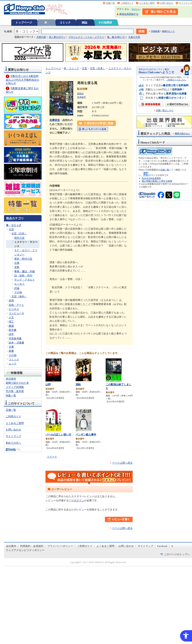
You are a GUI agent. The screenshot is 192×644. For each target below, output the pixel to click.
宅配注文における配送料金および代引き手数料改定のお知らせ (22, 80)
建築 (11, 326)
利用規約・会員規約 (32, 546)
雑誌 (85, 22)
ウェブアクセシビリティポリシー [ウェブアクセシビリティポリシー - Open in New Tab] (25, 550)
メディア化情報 (15, 387)
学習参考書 (15, 338)
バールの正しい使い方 (58, 435)
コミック (65, 22)
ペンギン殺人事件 (86, 435)
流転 (78, 384)
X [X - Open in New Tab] (172, 546)
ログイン (136, 9)
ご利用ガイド (127, 3)
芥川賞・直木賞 (15, 391)
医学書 (13, 330)
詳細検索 (155, 31)
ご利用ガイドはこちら (176, 80)
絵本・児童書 (16, 343)
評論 (17, 288)
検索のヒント (168, 31)
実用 (11, 301)
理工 (11, 322)
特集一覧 (11, 395)
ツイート (52, 457)
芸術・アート (16, 305)
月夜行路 (41, 37)
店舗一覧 (110, 3)
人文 (11, 317)
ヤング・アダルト (25, 280)
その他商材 (105, 22)
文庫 (11, 347)
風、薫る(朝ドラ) (116, 37)
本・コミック (14, 225)
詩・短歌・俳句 (23, 276)
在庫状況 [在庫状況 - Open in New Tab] (55, 120)
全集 (17, 267)
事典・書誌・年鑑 (25, 271)
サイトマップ (185, 3)
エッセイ (19, 284)
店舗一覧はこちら (165, 110)
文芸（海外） (19, 296)
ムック (13, 364)
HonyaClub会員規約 (151, 178)
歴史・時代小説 (23, 259)
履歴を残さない (182, 133)
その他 (18, 292)
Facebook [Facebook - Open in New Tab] (162, 546)
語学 (11, 334)
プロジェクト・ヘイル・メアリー (86, 37)
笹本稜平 (82, 97)
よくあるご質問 (147, 3)
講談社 (80, 94)
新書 (11, 351)
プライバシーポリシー (60, 546)
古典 (17, 263)
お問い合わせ (167, 3)
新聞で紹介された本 (17, 383)
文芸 (11, 229)
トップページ (24, 22)
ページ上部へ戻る (122, 463)
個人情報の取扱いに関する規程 (157, 181)
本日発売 (11, 379)
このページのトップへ (177, 554)
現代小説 (19, 238)
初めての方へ (13, 443)
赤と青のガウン (57, 37)
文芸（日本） (19, 234)
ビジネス (14, 309)
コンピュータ (16, 313)
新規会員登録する (129, 14)
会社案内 (11, 546)
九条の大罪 (134, 37)
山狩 (48, 384)
